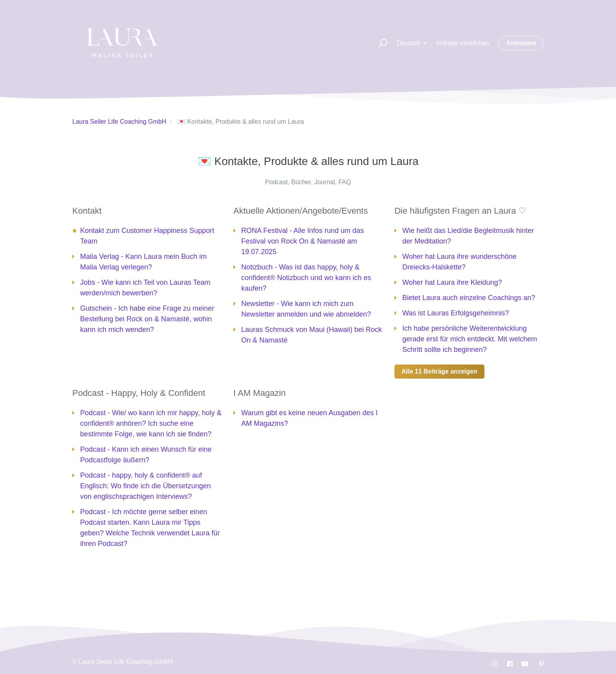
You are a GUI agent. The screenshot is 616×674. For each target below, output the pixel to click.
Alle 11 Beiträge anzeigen (439, 371)
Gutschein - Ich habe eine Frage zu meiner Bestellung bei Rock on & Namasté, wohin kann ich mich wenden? (147, 319)
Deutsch (409, 43)
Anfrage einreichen (462, 43)
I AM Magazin (259, 393)
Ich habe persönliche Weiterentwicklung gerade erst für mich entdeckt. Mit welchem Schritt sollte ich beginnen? (470, 339)
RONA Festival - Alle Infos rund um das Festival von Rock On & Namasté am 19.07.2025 (302, 241)
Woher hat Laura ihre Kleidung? (452, 282)
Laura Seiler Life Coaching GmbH (119, 122)
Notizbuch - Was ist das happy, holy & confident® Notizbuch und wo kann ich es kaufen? (306, 278)
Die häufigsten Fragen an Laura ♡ (460, 211)
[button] (379, 43)
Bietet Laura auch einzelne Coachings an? (469, 298)
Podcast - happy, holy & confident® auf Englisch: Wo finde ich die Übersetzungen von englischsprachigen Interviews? (146, 486)
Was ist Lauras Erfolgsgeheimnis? (456, 313)
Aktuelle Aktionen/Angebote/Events (301, 211)
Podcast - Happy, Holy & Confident (139, 393)
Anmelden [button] (521, 43)
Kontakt (87, 211)
